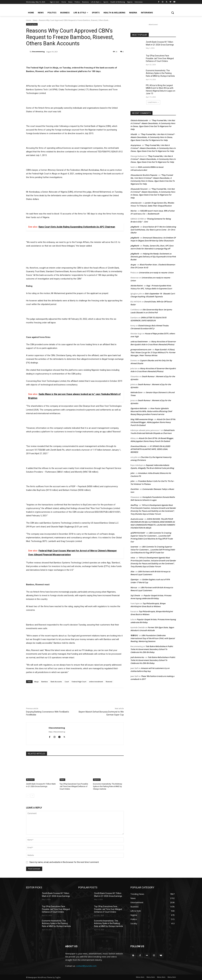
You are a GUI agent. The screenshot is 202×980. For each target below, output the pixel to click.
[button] (173, 13)
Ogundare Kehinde (139, 408)
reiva (133, 558)
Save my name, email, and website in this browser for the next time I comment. (64, 862)
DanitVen (135, 489)
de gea (133, 265)
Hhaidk (134, 134)
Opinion (97, 780)
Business (30, 780)
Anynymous (136, 145)
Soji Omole (135, 595)
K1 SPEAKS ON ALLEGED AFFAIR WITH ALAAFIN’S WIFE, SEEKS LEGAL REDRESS (150, 449)
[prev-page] (28, 796)
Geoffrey (134, 505)
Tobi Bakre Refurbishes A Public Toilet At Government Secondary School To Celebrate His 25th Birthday (152, 649)
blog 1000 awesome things (142, 419)
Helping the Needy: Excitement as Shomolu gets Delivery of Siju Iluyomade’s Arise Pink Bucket (153, 257)
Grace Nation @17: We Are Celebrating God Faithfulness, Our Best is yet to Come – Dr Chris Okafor (153, 230)
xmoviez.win (136, 203)
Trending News (32, 24)
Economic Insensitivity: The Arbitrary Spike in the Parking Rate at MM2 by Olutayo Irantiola (108, 786)
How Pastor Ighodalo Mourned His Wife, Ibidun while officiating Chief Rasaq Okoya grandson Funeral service (151, 411)
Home (29, 20)
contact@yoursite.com (86, 966)
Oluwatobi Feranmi (139, 189)
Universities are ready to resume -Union (156, 273)
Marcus (134, 587)
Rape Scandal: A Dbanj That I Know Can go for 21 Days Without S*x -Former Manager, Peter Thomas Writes (153, 352)
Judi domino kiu (137, 657)
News (35, 20)
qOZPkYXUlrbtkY (138, 533)
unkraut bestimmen (139, 342)
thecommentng (38, 52)
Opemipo (134, 579)
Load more (153, 102)
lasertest (134, 547)
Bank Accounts (56, 682)
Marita (133, 211)
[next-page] (32, 796)
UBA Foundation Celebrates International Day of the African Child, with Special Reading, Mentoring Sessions (153, 638)
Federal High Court (79, 682)
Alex (132, 571)
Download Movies (138, 446)
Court (67, 682)
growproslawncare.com (141, 350)
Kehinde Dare (136, 392)
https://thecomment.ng (57, 732)
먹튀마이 (134, 635)
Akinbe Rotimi (137, 286)
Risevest (109, 682)
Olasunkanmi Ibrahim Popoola (144, 175)
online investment (96, 682)
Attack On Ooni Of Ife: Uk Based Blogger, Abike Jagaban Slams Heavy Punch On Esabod (153, 422)
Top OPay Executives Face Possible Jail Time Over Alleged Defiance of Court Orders (74, 786)
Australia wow (137, 519)
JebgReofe (135, 227)
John (132, 473)
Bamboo (45, 682)
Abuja (36, 682)
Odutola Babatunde (139, 120)
